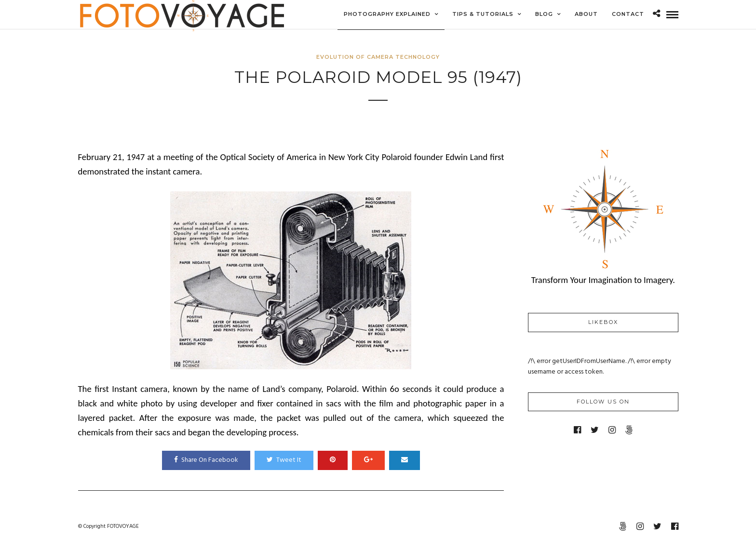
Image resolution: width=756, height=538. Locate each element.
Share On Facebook (206, 460)
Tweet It (284, 460)
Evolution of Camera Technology (378, 57)
